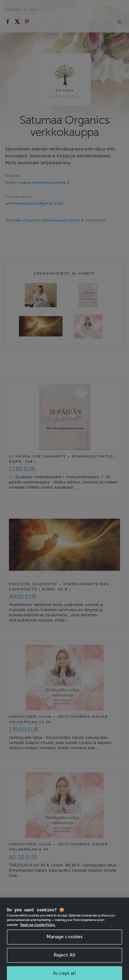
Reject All (64, 958)
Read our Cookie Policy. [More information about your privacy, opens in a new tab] (38, 928)
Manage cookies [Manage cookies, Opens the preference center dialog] (65, 940)
